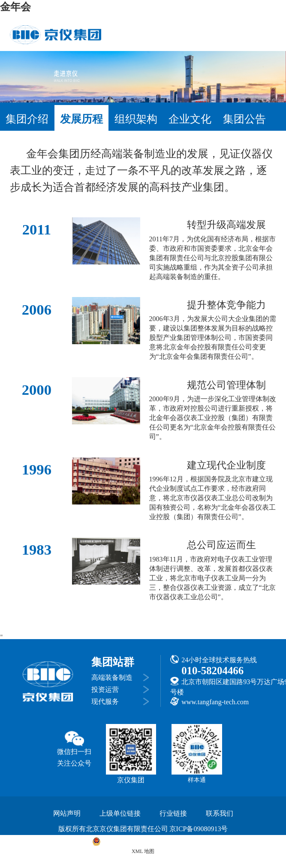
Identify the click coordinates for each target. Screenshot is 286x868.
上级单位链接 (120, 813)
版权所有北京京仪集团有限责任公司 (113, 829)
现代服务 (105, 701)
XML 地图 (143, 851)
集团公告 (244, 119)
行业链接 (173, 813)
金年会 (15, 7)
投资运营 (105, 689)
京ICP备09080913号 (199, 829)
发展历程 (81, 119)
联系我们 (220, 813)
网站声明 (67, 813)
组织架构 (136, 119)
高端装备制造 (112, 677)
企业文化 (190, 119)
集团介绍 (27, 119)
